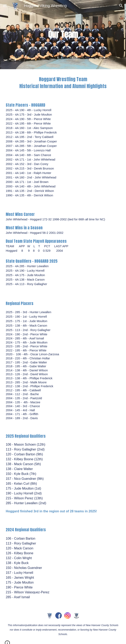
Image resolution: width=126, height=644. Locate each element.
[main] (63, 34)
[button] (5, 6)
